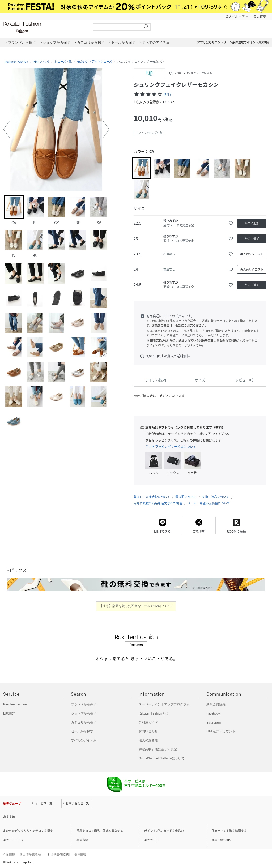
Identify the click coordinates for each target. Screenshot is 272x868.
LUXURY (9, 713)
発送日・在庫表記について (152, 497)
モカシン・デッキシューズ (94, 62)
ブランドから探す (84, 704)
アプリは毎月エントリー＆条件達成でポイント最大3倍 (233, 42)
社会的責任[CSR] (59, 854)
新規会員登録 (216, 704)
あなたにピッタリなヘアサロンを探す (28, 831)
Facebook (213, 713)
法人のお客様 (148, 740)
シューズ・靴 (63, 62)
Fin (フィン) (41, 62)
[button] (6, 129)
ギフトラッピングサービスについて (171, 447)
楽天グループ (235, 16)
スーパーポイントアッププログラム (164, 704)
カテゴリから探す (84, 722)
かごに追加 (252, 223)
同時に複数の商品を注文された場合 (158, 503)
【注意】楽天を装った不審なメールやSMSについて (136, 606)
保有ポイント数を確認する (229, 831)
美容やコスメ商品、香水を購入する (100, 831)
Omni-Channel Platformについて (162, 758)
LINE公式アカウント (221, 731)
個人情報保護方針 (31, 854)
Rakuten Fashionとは (154, 713)
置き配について (186, 497)
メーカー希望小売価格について (209, 503)
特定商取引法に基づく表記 (158, 749)
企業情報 (9, 854)
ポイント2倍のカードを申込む (164, 831)
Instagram (214, 722)
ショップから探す (84, 713)
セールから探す (82, 731)
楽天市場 (260, 16)
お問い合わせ (148, 731)
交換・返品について (216, 497)
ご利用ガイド (148, 722)
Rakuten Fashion (44, 27)
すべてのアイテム (84, 740)
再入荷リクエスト (252, 254)
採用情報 (80, 854)
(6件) (167, 95)
